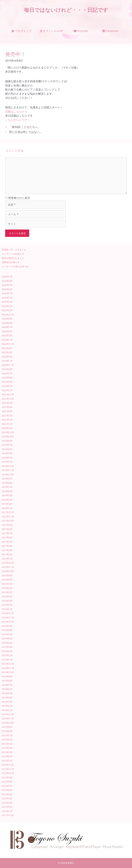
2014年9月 (7, 676)
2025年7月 (7, 298)
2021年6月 (7, 407)
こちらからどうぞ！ (18, 120)
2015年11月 (8, 618)
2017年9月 (7, 525)
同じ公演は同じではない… (25, 132)
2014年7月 (7, 685)
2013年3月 (7, 752)
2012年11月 (8, 769)
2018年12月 (8, 466)
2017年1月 (7, 559)
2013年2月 (7, 756)
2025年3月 (7, 306)
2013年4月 (7, 748)
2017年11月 (8, 517)
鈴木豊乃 (70, 863)
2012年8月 (7, 782)
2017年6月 (7, 537)
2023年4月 (7, 352)
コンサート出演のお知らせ (15, 266)
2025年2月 (7, 310)
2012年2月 (7, 807)
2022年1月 (7, 390)
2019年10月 (8, 436)
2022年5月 (7, 382)
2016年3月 (7, 601)
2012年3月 (7, 803)
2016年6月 (7, 588)
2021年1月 (7, 424)
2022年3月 (7, 386)
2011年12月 (8, 815)
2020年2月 (7, 428)
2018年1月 (7, 508)
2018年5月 (7, 491)
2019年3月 (7, 458)
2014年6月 (7, 689)
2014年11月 (8, 668)
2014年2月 (7, 706)
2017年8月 (7, 529)
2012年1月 (7, 811)
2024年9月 (7, 319)
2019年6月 (7, 449)
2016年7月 (7, 584)
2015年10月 (8, 622)
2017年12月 (8, 512)
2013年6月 (7, 740)
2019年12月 (8, 432)
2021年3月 (7, 416)
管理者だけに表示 (18, 198)
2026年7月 (7, 277)
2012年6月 (7, 790)
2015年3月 (7, 651)
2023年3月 (7, 357)
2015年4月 (7, 647)
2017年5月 (7, 542)
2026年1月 (7, 293)
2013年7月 (7, 735)
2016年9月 (7, 575)
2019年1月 (7, 462)
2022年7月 (7, 373)
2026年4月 (7, 289)
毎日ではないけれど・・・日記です (66, 10)
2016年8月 (7, 580)
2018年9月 (7, 479)
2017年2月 (7, 554)
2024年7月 (7, 327)
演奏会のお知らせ (11, 262)
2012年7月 (7, 786)
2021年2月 (7, 420)
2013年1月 (7, 761)
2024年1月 (7, 340)
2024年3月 (7, 335)
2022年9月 (7, 369)
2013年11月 (8, 719)
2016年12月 (8, 563)
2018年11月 (8, 470)
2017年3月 (7, 550)
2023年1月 (7, 361)
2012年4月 (7, 798)
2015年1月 (7, 660)
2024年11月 (8, 315)
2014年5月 (7, 693)
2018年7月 (7, 487)
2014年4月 (7, 697)
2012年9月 (7, 777)
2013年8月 (7, 731)
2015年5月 (7, 643)
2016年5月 (7, 592)
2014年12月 (8, 664)
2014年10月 (8, 672)
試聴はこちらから (16, 111)
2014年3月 (7, 702)
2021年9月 (7, 403)
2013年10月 (8, 723)
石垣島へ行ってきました (14, 250)
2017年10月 (8, 521)
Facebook (110, 31)
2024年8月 (7, 323)
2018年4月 (7, 495)
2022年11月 (8, 365)
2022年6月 (7, 378)
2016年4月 (7, 596)
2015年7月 (7, 634)
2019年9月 (7, 441)
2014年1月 (7, 710)
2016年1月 (7, 609)
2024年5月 (7, 331)
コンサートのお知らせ (13, 254)
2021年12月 (8, 394)
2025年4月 (7, 302)
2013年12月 (8, 714)
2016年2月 (7, 605)
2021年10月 (8, 399)
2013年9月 (7, 727)
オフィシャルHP (51, 31)
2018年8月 (7, 483)
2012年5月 (7, 794)
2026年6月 (7, 281)
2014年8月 (7, 681)
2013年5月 (7, 744)
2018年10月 (8, 474)
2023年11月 (8, 344)
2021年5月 (7, 411)
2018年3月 (7, 500)
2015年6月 (7, 639)
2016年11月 (8, 567)
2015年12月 (8, 613)
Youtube (81, 31)
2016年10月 (8, 571)
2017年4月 (7, 546)
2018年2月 (7, 504)
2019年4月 (7, 453)
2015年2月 (7, 655)
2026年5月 (7, 285)
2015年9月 (7, 626)
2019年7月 (7, 445)
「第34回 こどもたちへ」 (25, 127)
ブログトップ (22, 31)
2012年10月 (8, 773)
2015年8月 (7, 630)
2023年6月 (7, 348)
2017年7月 (7, 533)
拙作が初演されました (13, 258)
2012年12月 (8, 765)
